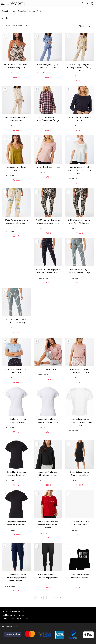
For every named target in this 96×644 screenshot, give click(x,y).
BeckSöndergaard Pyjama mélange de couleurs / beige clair (80, 68)
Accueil (5, 11)
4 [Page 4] (45, 597)
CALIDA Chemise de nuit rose (48, 167)
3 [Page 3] (42, 597)
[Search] (82, 3)
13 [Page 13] (57, 597)
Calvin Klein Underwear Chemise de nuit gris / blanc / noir (80, 422)
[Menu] (3, 3)
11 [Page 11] (51, 597)
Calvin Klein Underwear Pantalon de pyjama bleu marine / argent (16, 578)
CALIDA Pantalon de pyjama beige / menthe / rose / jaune (16, 223)
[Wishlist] (93, 3)
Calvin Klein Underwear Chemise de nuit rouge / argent (48, 525)
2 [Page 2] (39, 597)
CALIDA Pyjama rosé (48, 369)
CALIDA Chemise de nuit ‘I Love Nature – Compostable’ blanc (80, 170)
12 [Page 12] (54, 597)
